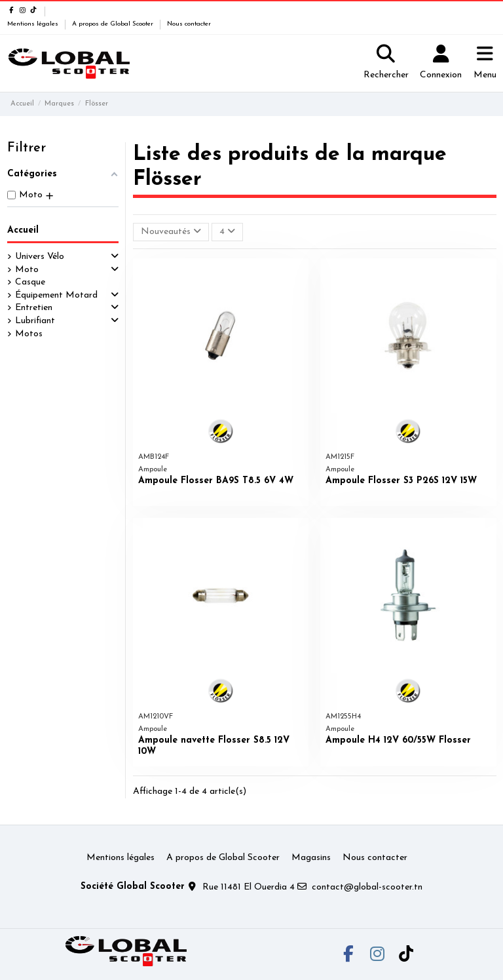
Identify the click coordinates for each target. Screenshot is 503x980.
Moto (27, 270)
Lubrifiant (35, 321)
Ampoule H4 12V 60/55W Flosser (398, 740)
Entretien (34, 308)
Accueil (23, 230)
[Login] (441, 64)
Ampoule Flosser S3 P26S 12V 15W (401, 481)
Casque (30, 282)
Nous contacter (189, 24)
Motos (29, 334)
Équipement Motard (56, 295)
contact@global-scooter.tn (367, 887)
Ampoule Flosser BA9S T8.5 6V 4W (216, 481)
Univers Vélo (40, 257)
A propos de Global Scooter (114, 24)
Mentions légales (34, 24)
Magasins (311, 858)
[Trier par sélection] (171, 232)
